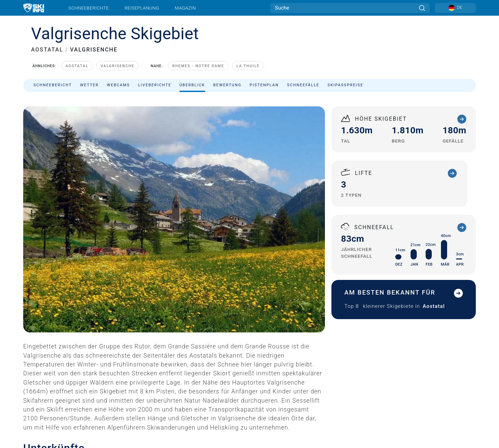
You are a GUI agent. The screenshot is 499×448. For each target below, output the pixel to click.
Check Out (187, 443)
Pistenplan (264, 85)
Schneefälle (303, 85)
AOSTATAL (47, 50)
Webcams (118, 85)
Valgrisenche (118, 66)
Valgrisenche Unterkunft (78, 426)
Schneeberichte (89, 8)
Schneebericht (53, 85)
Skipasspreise (346, 85)
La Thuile (248, 66)
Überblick (192, 85)
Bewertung (227, 85)
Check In (54, 443)
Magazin (185, 8)
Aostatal (77, 66)
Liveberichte (155, 85)
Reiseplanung (142, 8)
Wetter (90, 85)
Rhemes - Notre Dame (198, 66)
